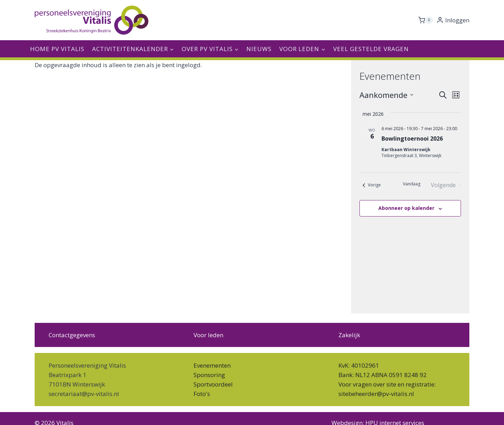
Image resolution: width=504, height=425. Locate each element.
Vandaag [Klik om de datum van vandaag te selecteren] (412, 184)
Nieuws (259, 49)
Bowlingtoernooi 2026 (412, 139)
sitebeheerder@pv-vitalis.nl (376, 394)
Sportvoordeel (213, 384)
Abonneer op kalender (406, 208)
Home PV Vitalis (57, 49)
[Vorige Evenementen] (372, 185)
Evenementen (212, 365)
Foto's (202, 394)
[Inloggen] (453, 20)
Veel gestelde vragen (371, 49)
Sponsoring (209, 375)
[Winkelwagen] (426, 20)
